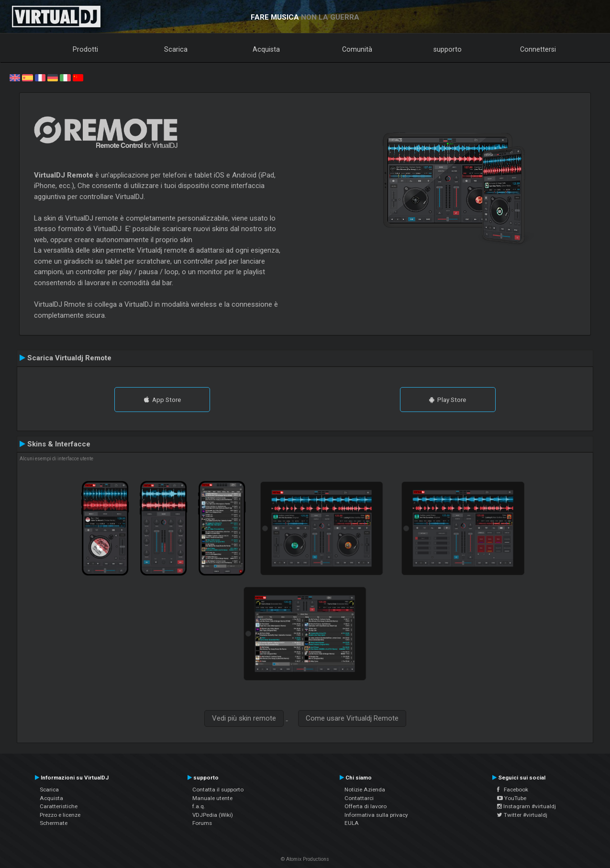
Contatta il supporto (218, 790)
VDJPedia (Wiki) (213, 815)
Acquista (266, 49)
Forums (202, 823)
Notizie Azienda (365, 790)
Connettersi (538, 49)
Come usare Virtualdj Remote (352, 718)
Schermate (54, 823)
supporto (448, 49)
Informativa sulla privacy (376, 815)
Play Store (448, 400)
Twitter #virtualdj (522, 815)
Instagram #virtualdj (527, 806)
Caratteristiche (59, 806)
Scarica (176, 49)
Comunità (357, 49)
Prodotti (85, 49)
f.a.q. (199, 806)
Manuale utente (212, 798)
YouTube (512, 798)
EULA (352, 823)
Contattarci (359, 798)
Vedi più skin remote (244, 718)
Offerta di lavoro (366, 806)
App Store (162, 400)
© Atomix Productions (305, 859)
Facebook (513, 790)
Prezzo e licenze (60, 815)
